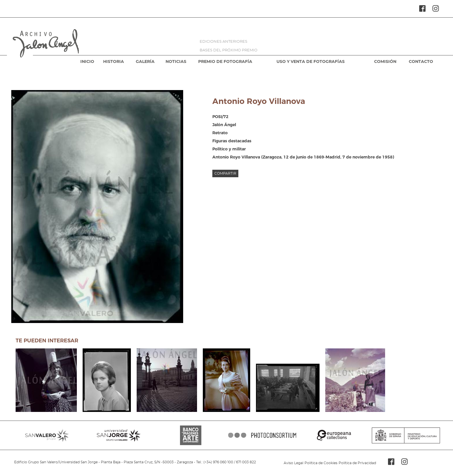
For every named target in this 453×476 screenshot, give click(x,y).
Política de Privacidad (357, 463)
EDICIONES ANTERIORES (223, 42)
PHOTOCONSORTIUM (262, 435)
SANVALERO (47, 435)
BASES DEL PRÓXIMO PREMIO (229, 50)
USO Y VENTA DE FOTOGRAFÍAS (311, 62)
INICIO (87, 62)
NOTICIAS (176, 62)
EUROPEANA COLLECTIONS (334, 435)
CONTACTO (421, 62)
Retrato (220, 133)
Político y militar (229, 149)
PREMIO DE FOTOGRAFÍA (225, 62)
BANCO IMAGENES (191, 435)
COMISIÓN (385, 62)
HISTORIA (114, 62)
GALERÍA (145, 62)
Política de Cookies (321, 463)
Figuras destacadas (232, 141)
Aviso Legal (294, 463)
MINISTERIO (406, 435)
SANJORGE (119, 435)
